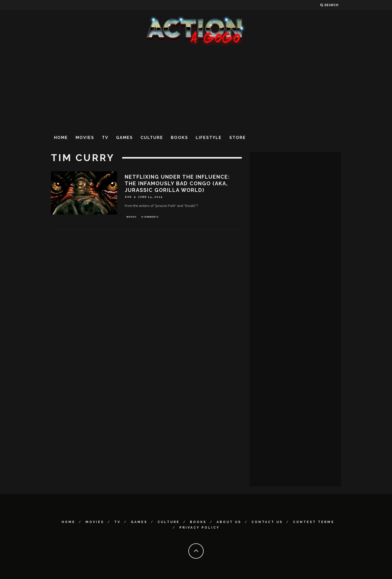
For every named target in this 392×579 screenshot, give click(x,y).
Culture (152, 138)
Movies (85, 138)
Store (238, 138)
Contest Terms (314, 522)
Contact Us (267, 522)
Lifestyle (209, 138)
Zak (128, 197)
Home (61, 138)
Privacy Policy (200, 528)
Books (179, 138)
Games (124, 138)
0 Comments (150, 217)
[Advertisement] (196, 89)
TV (105, 138)
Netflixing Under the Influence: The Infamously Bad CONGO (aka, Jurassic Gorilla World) (177, 183)
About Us (229, 522)
